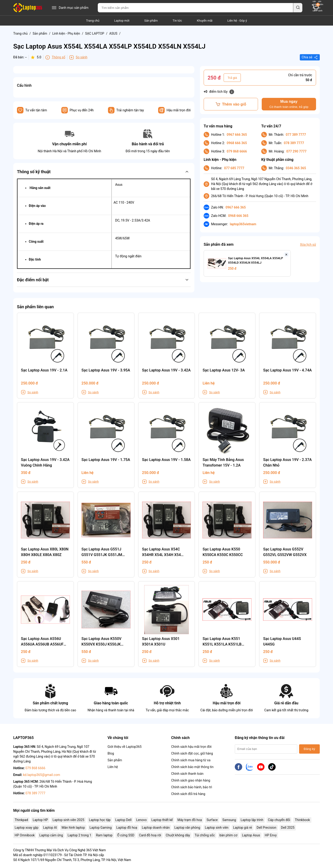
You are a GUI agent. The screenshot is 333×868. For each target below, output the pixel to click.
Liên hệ (113, 767)
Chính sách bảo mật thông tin (192, 767)
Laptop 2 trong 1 (79, 835)
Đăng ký (309, 749)
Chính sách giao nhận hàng (191, 780)
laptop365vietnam (243, 224)
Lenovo (141, 820)
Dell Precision (266, 828)
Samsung (229, 820)
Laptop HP (40, 820)
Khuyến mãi (205, 21)
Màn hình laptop (73, 828)
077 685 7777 (234, 168)
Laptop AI (50, 828)
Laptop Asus (251, 835)
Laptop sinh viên (217, 828)
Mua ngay (289, 104)
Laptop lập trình (252, 820)
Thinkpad (21, 820)
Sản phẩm (151, 21)
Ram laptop (104, 835)
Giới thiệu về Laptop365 (125, 747)
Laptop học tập (100, 820)
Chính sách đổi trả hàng (188, 794)
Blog (111, 753)
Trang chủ (93, 21)
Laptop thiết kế (162, 820)
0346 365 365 (296, 168)
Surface (212, 820)
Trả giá (232, 78)
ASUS (113, 33)
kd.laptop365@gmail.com (42, 775)
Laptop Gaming (101, 828)
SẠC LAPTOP (95, 33)
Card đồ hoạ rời (150, 835)
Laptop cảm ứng (51, 835)
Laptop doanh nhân (156, 828)
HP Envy (271, 835)
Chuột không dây (178, 835)
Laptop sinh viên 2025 (68, 820)
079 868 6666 (237, 151)
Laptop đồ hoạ (127, 828)
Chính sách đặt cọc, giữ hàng (192, 753)
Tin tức (177, 21)
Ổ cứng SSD (126, 835)
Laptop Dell (123, 820)
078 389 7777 (294, 143)
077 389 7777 (296, 135)
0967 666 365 (237, 135)
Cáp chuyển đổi (279, 820)
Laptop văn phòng (187, 828)
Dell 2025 (288, 828)
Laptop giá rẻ (243, 828)
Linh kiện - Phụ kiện (66, 33)
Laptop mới (122, 21)
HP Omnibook (25, 835)
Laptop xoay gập (27, 828)
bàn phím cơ (228, 835)
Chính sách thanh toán (187, 774)
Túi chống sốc (205, 835)
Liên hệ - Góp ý (237, 21)
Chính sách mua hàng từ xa (191, 760)
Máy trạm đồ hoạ (190, 820)
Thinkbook (302, 820)
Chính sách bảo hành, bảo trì (192, 787)
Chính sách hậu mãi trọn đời (191, 747)
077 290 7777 (296, 151)
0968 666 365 (237, 143)
